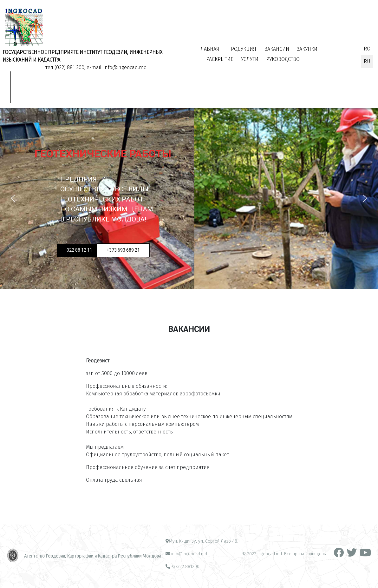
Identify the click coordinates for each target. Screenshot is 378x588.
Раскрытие (220, 59)
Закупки (307, 49)
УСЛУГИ (250, 59)
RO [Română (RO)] (367, 49)
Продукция (242, 49)
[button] (13, 198)
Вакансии (277, 49)
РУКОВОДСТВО (283, 59)
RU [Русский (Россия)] (367, 61)
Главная (209, 49)
